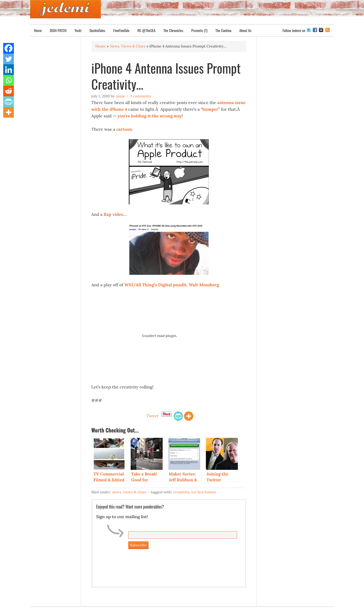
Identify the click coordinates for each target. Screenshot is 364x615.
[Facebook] (9, 48)
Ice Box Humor (204, 492)
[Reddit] (9, 91)
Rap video (113, 214)
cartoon (124, 129)
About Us (245, 30)
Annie (121, 96)
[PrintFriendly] (178, 416)
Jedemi (65, 9)
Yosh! (78, 30)
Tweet (152, 416)
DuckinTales (97, 30)
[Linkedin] (9, 70)
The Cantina (223, 30)
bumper (210, 109)
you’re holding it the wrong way (149, 116)
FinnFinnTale (121, 30)
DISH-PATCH (58, 30)
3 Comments (141, 96)
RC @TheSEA (146, 30)
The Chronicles (173, 30)
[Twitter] (9, 59)
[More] (189, 416)
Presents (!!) (199, 30)
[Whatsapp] (9, 80)
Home (38, 30)
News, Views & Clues (129, 492)
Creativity (181, 492)
